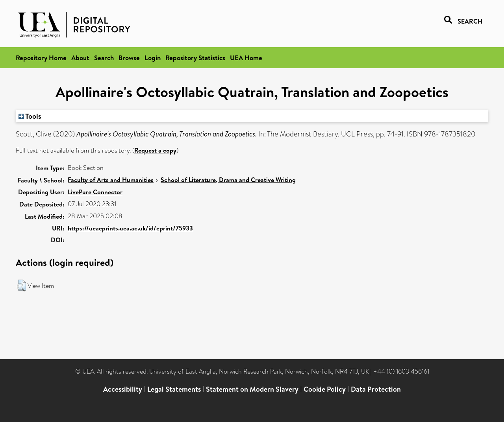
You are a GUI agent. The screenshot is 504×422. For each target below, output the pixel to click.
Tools (30, 116)
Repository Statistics (195, 58)
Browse (129, 58)
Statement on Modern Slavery (252, 389)
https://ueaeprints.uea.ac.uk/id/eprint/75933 (130, 228)
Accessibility (123, 389)
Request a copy (155, 150)
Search (104, 58)
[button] (21, 286)
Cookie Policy (325, 389)
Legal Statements (174, 389)
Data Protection (376, 389)
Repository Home (41, 58)
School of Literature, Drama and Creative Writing (228, 180)
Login (153, 58)
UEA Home (246, 58)
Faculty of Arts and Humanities (111, 180)
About (80, 58)
